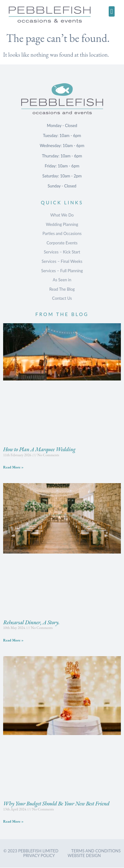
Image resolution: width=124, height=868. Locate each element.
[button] (112, 11)
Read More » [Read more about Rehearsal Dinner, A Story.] (13, 640)
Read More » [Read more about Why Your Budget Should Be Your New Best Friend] (13, 821)
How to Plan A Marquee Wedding (39, 449)
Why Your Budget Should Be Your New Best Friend (56, 803)
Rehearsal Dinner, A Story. (31, 622)
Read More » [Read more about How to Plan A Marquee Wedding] (13, 467)
